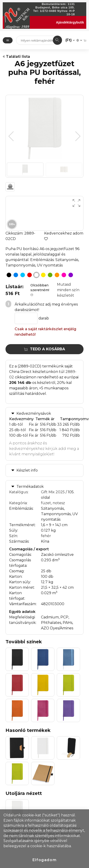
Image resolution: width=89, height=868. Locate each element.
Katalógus (18, 492)
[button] (78, 136)
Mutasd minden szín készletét (68, 290)
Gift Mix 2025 (53, 492)
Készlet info (27, 470)
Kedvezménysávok (34, 413)
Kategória (18, 503)
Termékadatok (30, 487)
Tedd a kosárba (44, 349)
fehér (46, 536)
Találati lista (16, 57)
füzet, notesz (53, 503)
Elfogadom (44, 860)
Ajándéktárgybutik (70, 22)
